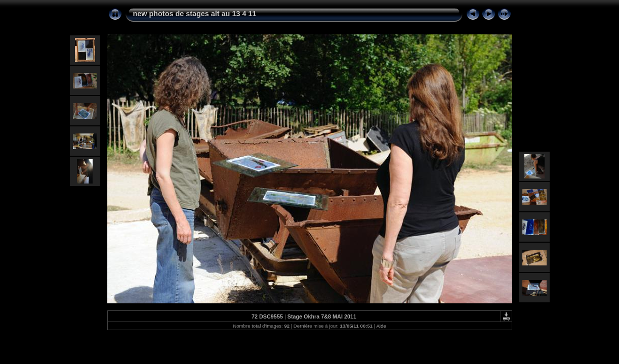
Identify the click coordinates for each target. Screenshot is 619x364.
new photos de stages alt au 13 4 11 (195, 14)
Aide (381, 326)
